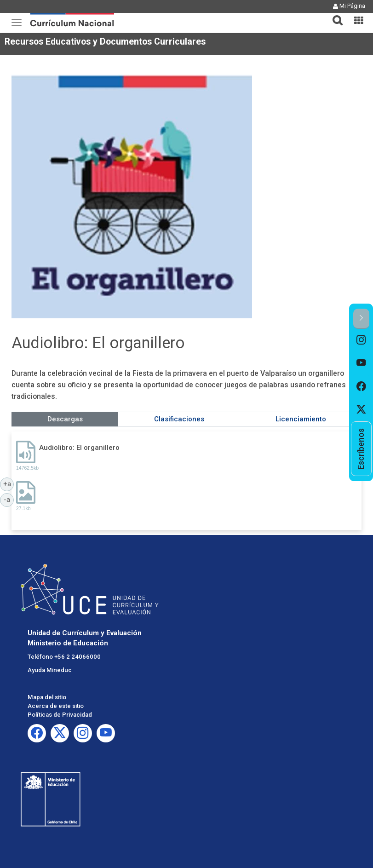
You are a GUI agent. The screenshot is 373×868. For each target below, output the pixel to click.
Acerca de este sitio (56, 706)
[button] (334, 15)
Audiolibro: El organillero (79, 448)
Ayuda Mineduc (50, 670)
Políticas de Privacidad (60, 715)
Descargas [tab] (65, 419)
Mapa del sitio (47, 697)
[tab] (334, 15)
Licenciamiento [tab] (301, 419)
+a (9, 483)
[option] (361, 340)
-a (9, 499)
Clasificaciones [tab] (179, 419)
